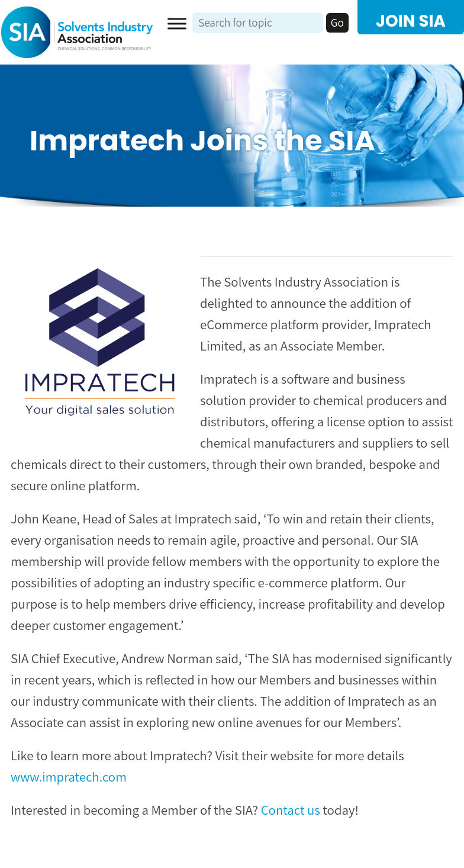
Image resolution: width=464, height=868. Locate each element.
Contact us (291, 810)
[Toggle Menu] (177, 23)
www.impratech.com (69, 777)
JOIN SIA (411, 21)
